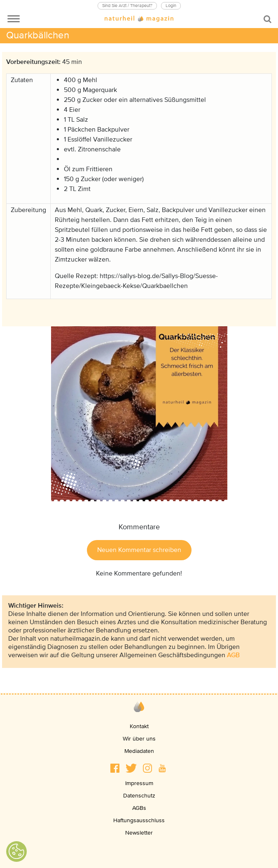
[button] (115, 768)
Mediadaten (139, 751)
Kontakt (139, 726)
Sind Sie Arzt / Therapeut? (127, 6)
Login (171, 6)
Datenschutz (139, 796)
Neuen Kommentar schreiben (139, 550)
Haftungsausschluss (139, 820)
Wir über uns (139, 739)
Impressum (139, 783)
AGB (233, 655)
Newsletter (139, 833)
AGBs (139, 808)
